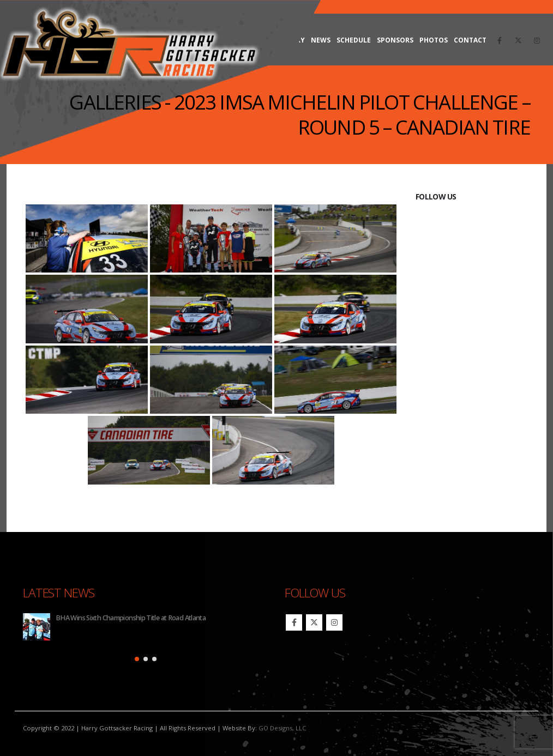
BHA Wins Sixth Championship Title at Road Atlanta (131, 618)
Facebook (294, 622)
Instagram (334, 622)
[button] (137, 659)
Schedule (354, 40)
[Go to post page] (37, 627)
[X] (518, 40)
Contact (470, 40)
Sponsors (395, 40)
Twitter (314, 622)
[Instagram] (537, 40)
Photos (434, 40)
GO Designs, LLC (282, 728)
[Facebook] (500, 40)
